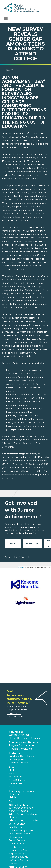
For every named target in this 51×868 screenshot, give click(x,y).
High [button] (11, 735)
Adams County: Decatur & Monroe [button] (23, 750)
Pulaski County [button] (17, 818)
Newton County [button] (18, 808)
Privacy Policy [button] (37, 853)
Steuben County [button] (18, 828)
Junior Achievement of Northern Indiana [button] (21, 744)
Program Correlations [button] (21, 683)
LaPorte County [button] (17, 798)
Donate (13, 543)
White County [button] (16, 838)
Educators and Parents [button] (23, 677)
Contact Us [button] (14, 648)
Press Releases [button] (17, 714)
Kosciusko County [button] (18, 791)
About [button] (13, 701)
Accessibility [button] (13, 857)
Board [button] (12, 708)
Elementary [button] (15, 728)
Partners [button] (14, 687)
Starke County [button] (17, 824)
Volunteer (32, 543)
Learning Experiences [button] (23, 725)
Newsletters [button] (15, 718)
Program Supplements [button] (21, 680)
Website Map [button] (27, 857)
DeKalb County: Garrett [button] (22, 765)
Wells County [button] (16, 834)
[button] (12, 863)
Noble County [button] (16, 811)
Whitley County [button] (17, 841)
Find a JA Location (19, 844)
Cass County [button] (15, 761)
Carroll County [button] (17, 758)
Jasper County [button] (17, 788)
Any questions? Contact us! (19, 557)
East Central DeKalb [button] (20, 768)
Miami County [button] (16, 804)
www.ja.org (8, 447)
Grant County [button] (16, 778)
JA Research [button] (16, 711)
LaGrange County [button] (18, 795)
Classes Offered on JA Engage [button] (25, 672)
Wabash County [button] (17, 831)
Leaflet (20, 567)
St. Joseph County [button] (19, 821)
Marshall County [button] (18, 801)
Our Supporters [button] (18, 694)
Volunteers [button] (16, 666)
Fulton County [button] (17, 775)
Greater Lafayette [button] (19, 781)
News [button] (12, 721)
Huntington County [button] (20, 785)
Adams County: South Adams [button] (25, 755)
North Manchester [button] (19, 814)
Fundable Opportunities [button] (22, 690)
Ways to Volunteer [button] (19, 669)
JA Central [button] (40, 857)
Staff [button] (11, 704)
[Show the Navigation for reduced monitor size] (6, 18)
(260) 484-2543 (15, 651)
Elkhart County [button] (17, 771)
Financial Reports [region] (18, 697)
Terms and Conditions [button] (17, 853)
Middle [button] (13, 732)
